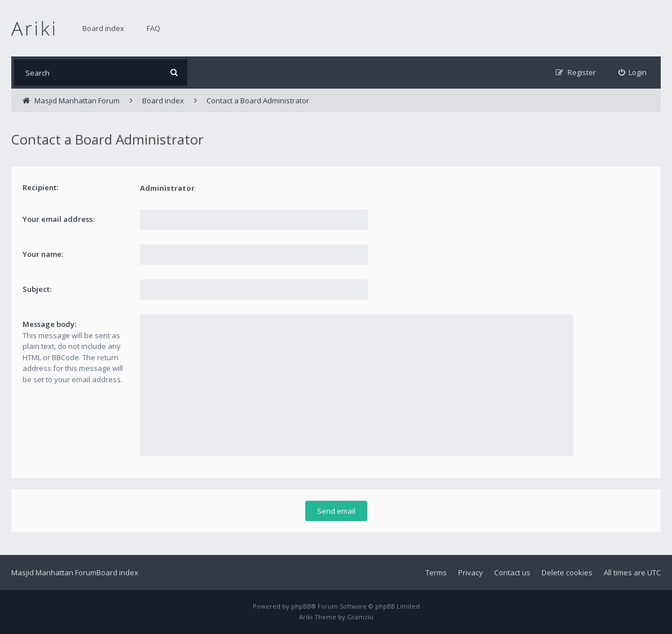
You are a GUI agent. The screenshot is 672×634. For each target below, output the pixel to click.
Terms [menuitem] (436, 572)
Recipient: (40, 187)
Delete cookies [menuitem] (567, 572)
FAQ (153, 28)
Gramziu (360, 617)
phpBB (301, 606)
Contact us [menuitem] (512, 572)
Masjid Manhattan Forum (54, 572)
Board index (103, 28)
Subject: (37, 289)
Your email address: (58, 219)
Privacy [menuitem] (471, 572)
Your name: (43, 254)
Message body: (49, 324)
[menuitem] (633, 73)
